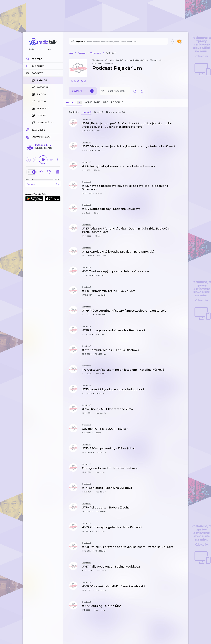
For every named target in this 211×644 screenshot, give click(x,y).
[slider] (32, 179)
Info (105, 102)
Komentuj (43, 184)
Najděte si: (81, 41)
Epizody (74, 103)
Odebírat (83, 91)
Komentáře (92, 102)
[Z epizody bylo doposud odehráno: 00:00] (28, 179)
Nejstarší (99, 112)
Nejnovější (86, 112)
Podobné (117, 102)
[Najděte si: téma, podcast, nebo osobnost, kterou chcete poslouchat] (118, 41)
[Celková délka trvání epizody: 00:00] (58, 179)
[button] (43, 66)
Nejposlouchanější (116, 112)
